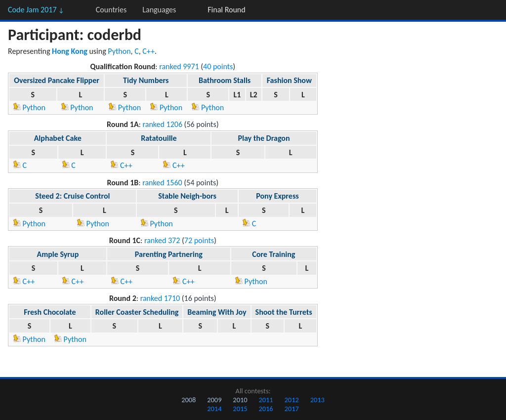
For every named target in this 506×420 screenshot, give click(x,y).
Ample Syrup (58, 254)
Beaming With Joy (217, 312)
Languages (159, 10)
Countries (111, 10)
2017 (292, 409)
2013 (317, 400)
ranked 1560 (162, 183)
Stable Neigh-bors (187, 196)
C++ (148, 51)
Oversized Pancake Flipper (57, 80)
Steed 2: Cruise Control (72, 196)
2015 (240, 409)
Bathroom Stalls (225, 80)
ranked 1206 (163, 124)
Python (119, 51)
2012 (292, 400)
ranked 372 (162, 240)
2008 (189, 400)
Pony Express (277, 196)
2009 (214, 400)
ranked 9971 (179, 66)
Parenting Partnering (169, 254)
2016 (266, 409)
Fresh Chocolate (50, 312)
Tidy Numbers (146, 80)
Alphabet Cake (58, 138)
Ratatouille (159, 138)
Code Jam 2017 (36, 10)
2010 (240, 400)
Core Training (274, 254)
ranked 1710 (160, 298)
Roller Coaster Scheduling (137, 312)
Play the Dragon (264, 138)
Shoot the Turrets (284, 312)
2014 (214, 409)
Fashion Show (289, 80)
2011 (266, 400)
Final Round (226, 10)
